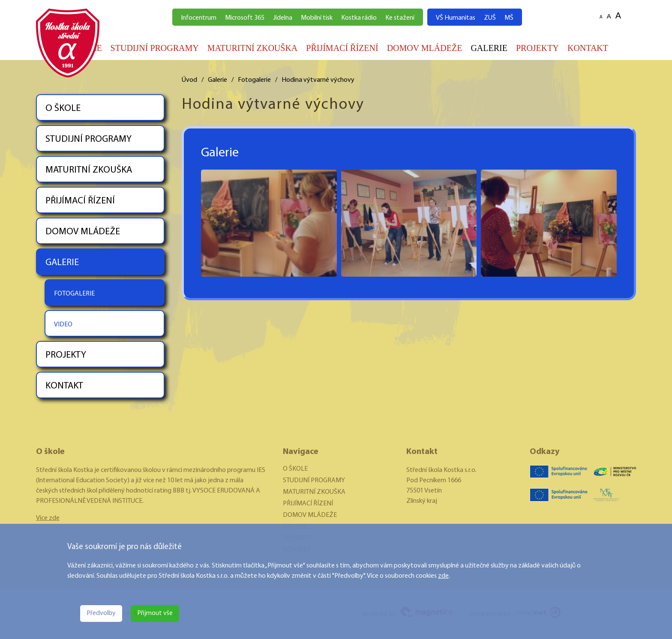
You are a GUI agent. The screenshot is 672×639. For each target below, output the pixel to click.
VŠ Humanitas (456, 18)
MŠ (509, 18)
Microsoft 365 (245, 18)
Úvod (189, 80)
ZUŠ (490, 18)
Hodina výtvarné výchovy (318, 80)
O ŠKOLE (63, 109)
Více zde (48, 518)
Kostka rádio (359, 18)
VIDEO (63, 325)
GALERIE (489, 48)
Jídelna (283, 18)
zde (443, 576)
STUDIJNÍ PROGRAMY (155, 48)
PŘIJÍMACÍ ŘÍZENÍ (342, 48)
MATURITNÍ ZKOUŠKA (253, 48)
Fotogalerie (254, 80)
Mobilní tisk (317, 18)
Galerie (217, 80)
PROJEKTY (537, 48)
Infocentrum (199, 18)
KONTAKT (588, 48)
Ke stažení (400, 18)
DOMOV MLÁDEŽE (425, 48)
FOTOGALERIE (74, 294)
